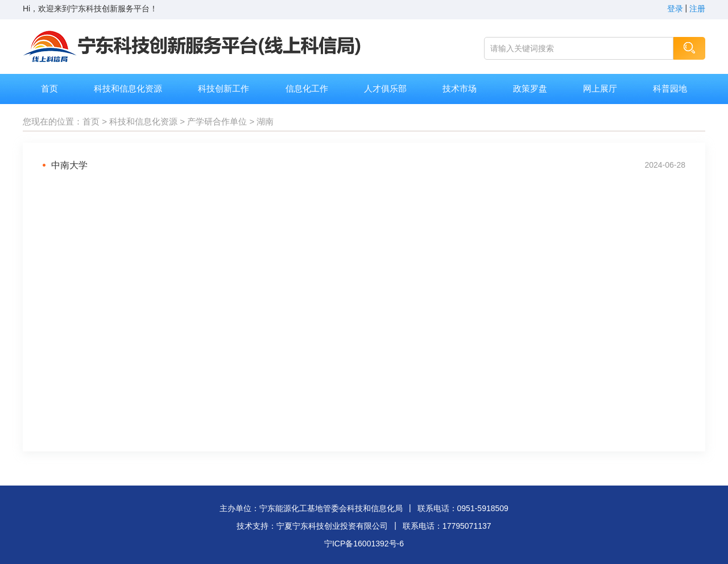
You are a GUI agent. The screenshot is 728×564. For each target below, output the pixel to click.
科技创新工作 (224, 88)
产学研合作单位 (217, 121)
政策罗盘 (530, 88)
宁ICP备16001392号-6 (364, 544)
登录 (675, 9)
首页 (49, 88)
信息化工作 (307, 88)
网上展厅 (600, 88)
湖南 (265, 121)
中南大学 (69, 165)
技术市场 (460, 88)
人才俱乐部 (385, 88)
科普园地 (670, 88)
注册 (697, 9)
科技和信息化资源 (128, 88)
